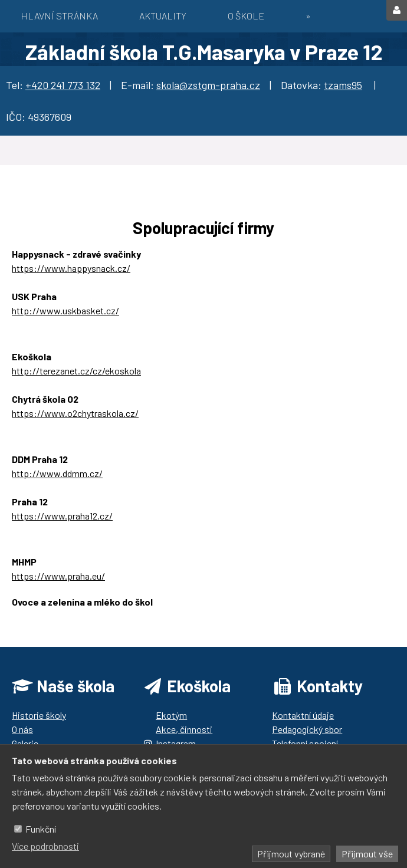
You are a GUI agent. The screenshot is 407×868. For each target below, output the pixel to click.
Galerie (25, 743)
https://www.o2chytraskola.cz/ (75, 413)
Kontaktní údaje (303, 715)
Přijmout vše (367, 854)
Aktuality (163, 16)
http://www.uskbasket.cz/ (65, 310)
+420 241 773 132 (63, 85)
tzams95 (343, 85)
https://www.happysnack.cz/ (71, 268)
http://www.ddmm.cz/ (57, 473)
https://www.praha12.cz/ (62, 516)
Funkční (41, 829)
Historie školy (39, 715)
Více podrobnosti (45, 846)
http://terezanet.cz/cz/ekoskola (76, 371)
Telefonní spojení (305, 743)
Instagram (176, 743)
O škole (246, 16)
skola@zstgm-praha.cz (208, 85)
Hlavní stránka (59, 16)
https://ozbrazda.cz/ (54, 616)
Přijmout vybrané (291, 854)
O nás (22, 729)
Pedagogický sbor (307, 729)
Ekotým (171, 715)
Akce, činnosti (184, 729)
